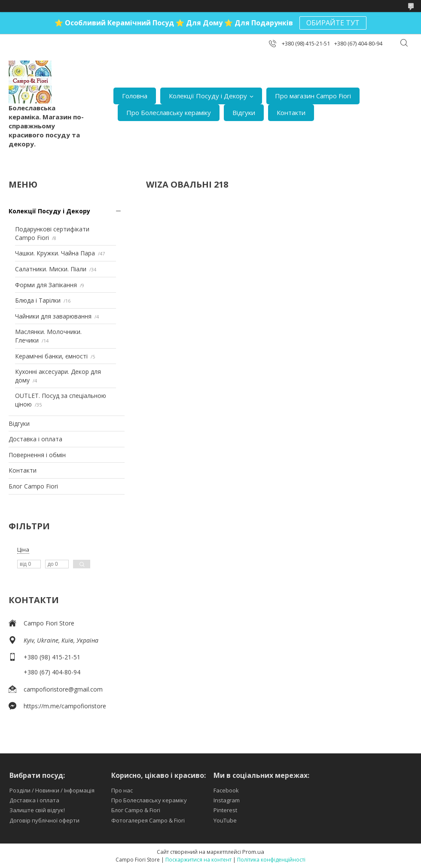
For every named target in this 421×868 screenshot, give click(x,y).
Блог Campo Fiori (33, 486)
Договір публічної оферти (44, 820)
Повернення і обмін (37, 455)
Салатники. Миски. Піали (51, 269)
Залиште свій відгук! (37, 810)
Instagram (227, 800)
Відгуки (244, 112)
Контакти (291, 112)
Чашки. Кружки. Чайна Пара (55, 253)
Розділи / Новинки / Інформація (52, 790)
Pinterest (225, 810)
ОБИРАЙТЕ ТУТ (333, 23)
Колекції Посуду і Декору (208, 96)
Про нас (122, 790)
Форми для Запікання (46, 285)
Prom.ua (253, 852)
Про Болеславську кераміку (169, 112)
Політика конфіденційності (271, 860)
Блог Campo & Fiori (136, 810)
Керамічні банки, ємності (51, 356)
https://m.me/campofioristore (65, 706)
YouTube (225, 820)
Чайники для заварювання (53, 316)
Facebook (226, 790)
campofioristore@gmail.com (63, 689)
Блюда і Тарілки (38, 300)
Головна (135, 96)
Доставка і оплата (35, 439)
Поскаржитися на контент (198, 860)
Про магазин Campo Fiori (313, 96)
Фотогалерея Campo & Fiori (148, 820)
